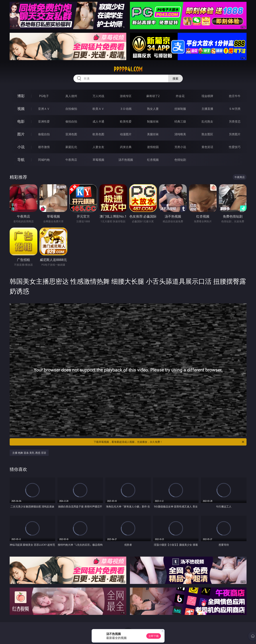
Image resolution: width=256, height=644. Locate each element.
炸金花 (180, 96)
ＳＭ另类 (235, 109)
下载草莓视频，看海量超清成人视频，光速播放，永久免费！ (169, 442)
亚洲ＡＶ (44, 109)
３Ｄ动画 (126, 109)
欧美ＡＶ (98, 109)
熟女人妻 (153, 109)
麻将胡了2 (153, 96)
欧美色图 (98, 134)
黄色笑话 (207, 147)
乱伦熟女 (207, 121)
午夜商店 (71, 160)
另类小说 (180, 147)
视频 (21, 109)
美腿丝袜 (153, 134)
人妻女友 (98, 147)
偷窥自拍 (44, 134)
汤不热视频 (126, 160)
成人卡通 (98, 121)
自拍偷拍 (71, 109)
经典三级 (180, 121)
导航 (21, 160)
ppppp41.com (128, 69)
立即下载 (154, 636)
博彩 (21, 96)
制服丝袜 (153, 121)
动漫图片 (126, 134)
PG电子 (44, 96)
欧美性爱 (126, 121)
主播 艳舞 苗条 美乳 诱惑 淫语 (29, 453)
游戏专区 (126, 96)
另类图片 (235, 134)
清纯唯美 (180, 134)
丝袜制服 (180, 109)
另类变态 (235, 121)
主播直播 (207, 109)
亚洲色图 (71, 134)
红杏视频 (153, 160)
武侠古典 (126, 147)
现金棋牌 (207, 96)
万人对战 (98, 96)
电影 (21, 121)
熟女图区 (207, 134)
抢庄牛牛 (235, 96)
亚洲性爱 (44, 121)
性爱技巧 (235, 147)
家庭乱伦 (71, 147)
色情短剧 (180, 160)
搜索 (175, 78)
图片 (21, 134)
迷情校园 (153, 147)
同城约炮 (44, 160)
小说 (21, 147)
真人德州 (71, 96)
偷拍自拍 (71, 121)
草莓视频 (98, 160)
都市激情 (44, 147)
